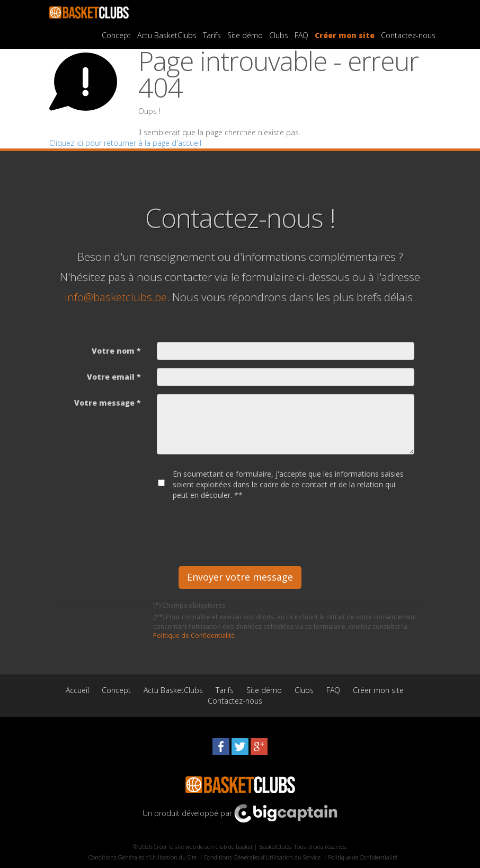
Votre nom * (116, 351)
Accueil (77, 690)
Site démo (245, 35)
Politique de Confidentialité (194, 635)
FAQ (301, 35)
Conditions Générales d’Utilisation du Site (143, 857)
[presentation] (237, 529)
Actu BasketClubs (167, 35)
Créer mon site (345, 35)
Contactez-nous (408, 35)
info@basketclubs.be (116, 297)
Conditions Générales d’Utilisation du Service (262, 857)
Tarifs (212, 35)
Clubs (279, 35)
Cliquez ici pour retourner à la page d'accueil (125, 143)
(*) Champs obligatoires (189, 605)
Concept (116, 35)
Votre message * (108, 403)
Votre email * (114, 377)
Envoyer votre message (240, 577)
